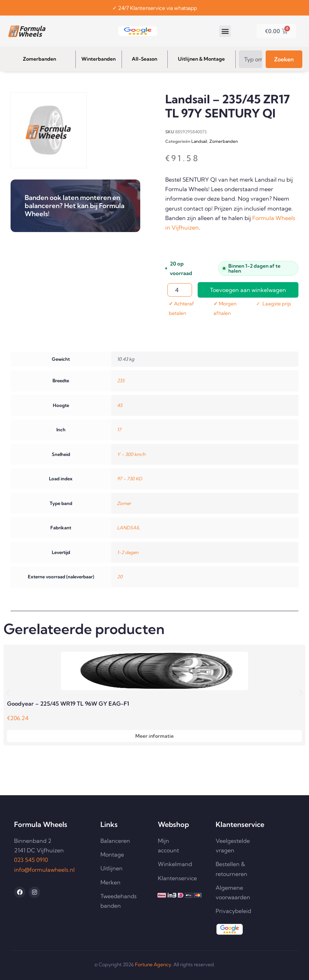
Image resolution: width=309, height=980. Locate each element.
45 (120, 405)
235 (121, 381)
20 (120, 577)
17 (119, 430)
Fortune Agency (153, 964)
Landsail (199, 141)
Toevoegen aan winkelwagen (248, 290)
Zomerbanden (224, 141)
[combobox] (251, 59)
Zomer (124, 503)
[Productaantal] (180, 290)
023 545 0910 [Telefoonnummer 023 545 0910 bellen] (31, 860)
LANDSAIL (128, 528)
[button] (225, 31)
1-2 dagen (128, 552)
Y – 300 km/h (131, 454)
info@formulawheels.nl (44, 870)
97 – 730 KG (130, 479)
